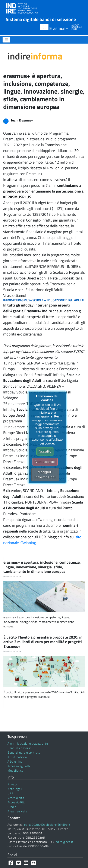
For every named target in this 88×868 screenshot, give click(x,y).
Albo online (15, 761)
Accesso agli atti (19, 766)
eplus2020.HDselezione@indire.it (47, 825)
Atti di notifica (17, 757)
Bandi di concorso (20, 748)
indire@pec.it (64, 842)
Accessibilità (16, 802)
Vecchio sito (16, 798)
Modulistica (15, 770)
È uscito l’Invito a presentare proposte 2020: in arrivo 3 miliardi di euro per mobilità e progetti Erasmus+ (43, 642)
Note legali (15, 789)
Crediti (12, 807)
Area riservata (17, 811)
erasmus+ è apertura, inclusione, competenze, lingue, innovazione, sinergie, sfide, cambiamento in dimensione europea (42, 567)
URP (10, 793)
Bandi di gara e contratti (24, 752)
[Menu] (6, 40)
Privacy (13, 784)
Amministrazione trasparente (28, 743)
